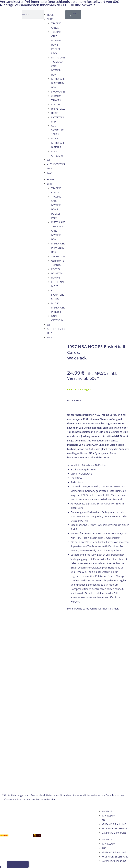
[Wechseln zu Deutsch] (92, 14)
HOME (51, 15)
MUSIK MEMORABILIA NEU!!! (58, 143)
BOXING (56, 113)
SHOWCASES (58, 92)
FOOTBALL (57, 104)
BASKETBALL (58, 109)
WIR (49, 160)
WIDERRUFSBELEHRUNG (115, 663)
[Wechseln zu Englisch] (98, 14)
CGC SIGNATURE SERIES (58, 130)
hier (116, 609)
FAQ (49, 173)
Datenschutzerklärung (114, 667)
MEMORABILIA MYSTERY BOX (58, 83)
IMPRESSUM (108, 650)
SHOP (50, 19)
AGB (104, 654)
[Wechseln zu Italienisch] (98, 18)
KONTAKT (107, 646)
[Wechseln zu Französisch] (92, 18)
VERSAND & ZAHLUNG (114, 659)
